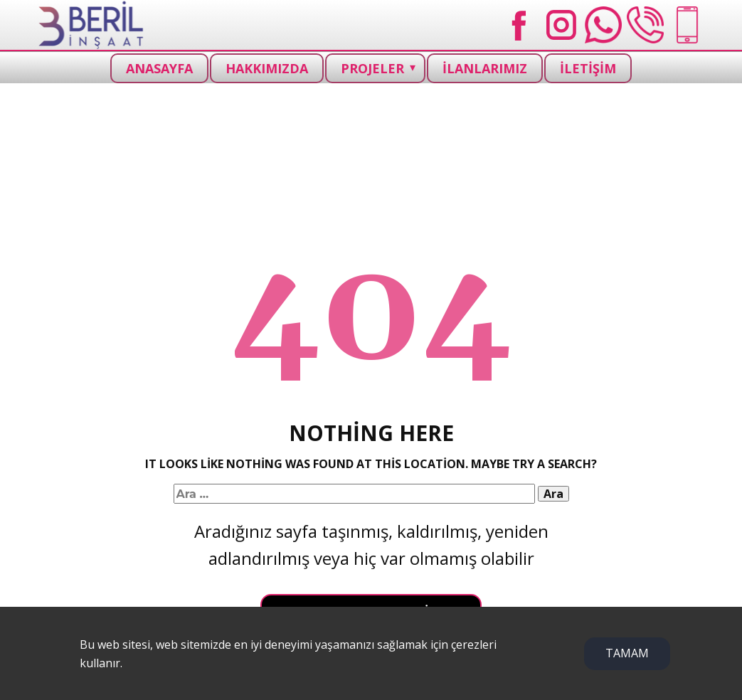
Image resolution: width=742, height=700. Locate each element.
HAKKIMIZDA (267, 68)
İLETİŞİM (588, 68)
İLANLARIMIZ (485, 68)
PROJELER (372, 68)
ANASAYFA (159, 68)
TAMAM (627, 653)
